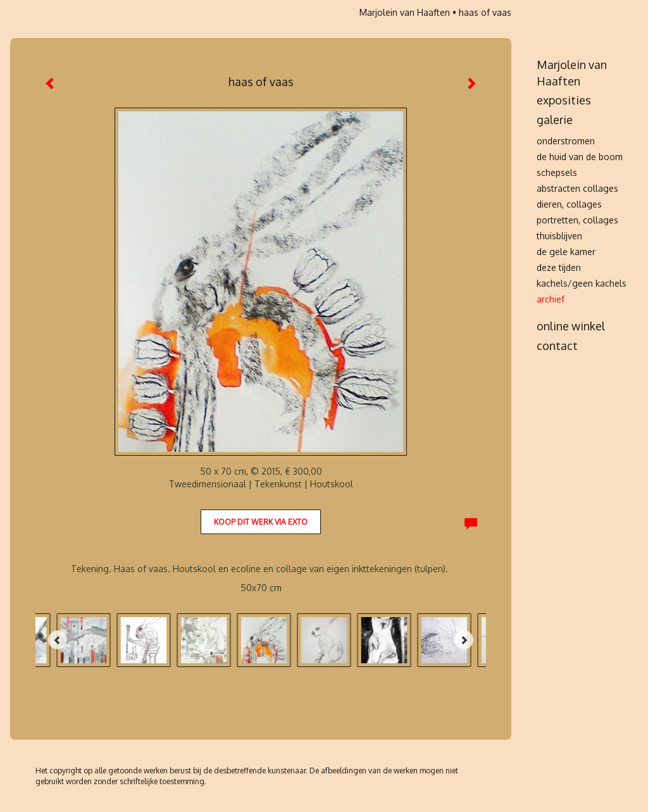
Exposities (564, 100)
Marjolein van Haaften (405, 12)
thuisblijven (559, 236)
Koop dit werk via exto (261, 522)
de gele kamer (566, 252)
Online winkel (571, 326)
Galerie (555, 120)
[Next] (464, 640)
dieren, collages (569, 204)
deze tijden (559, 267)
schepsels (557, 172)
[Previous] (58, 640)
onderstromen (566, 141)
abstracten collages (577, 188)
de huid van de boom (580, 157)
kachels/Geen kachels (582, 283)
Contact (557, 346)
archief (551, 299)
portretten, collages (577, 220)
